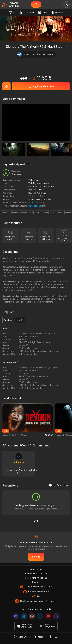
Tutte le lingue (59, 485)
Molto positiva (35, 203)
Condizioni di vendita (36, 569)
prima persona (42, 212)
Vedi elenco (34, 180)
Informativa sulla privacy (36, 574)
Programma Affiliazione (36, 578)
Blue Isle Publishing (37, 193)
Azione (31, 199)
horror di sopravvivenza (22, 212)
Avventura (40, 199)
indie (53, 212)
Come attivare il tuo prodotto (42, 186)
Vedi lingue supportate (39, 183)
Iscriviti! (36, 557)
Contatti (36, 582)
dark (60, 212)
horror (6, 212)
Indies (49, 199)
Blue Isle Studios (36, 190)
